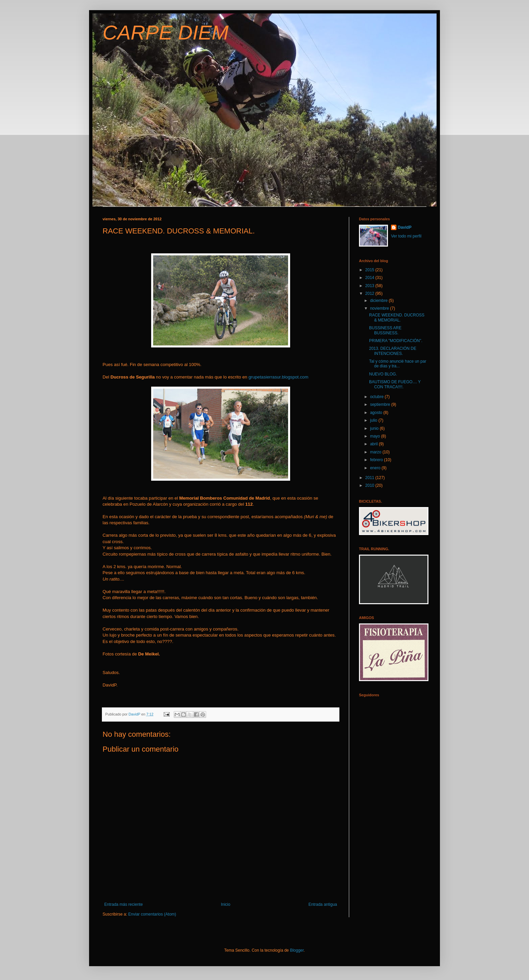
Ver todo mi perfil (406, 236)
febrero (377, 460)
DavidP (405, 227)
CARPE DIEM (165, 33)
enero (376, 468)
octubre (377, 397)
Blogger (297, 950)
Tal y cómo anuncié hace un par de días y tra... (398, 364)
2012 (370, 293)
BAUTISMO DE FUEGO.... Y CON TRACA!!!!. (395, 384)
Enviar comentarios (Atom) (152, 914)
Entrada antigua (323, 904)
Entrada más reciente (123, 904)
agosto (377, 413)
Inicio (226, 904)
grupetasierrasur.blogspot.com (278, 377)
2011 (370, 478)
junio (375, 428)
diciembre (379, 301)
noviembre (380, 308)
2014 (370, 278)
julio (374, 420)
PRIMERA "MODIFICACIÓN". (396, 341)
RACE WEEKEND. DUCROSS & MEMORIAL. (397, 317)
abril (374, 444)
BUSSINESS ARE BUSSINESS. (385, 330)
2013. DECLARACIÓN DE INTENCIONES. (393, 351)
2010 (370, 485)
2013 (370, 286)
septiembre (381, 404)
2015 (370, 270)
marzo (376, 452)
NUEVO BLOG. (383, 374)
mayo (376, 436)
